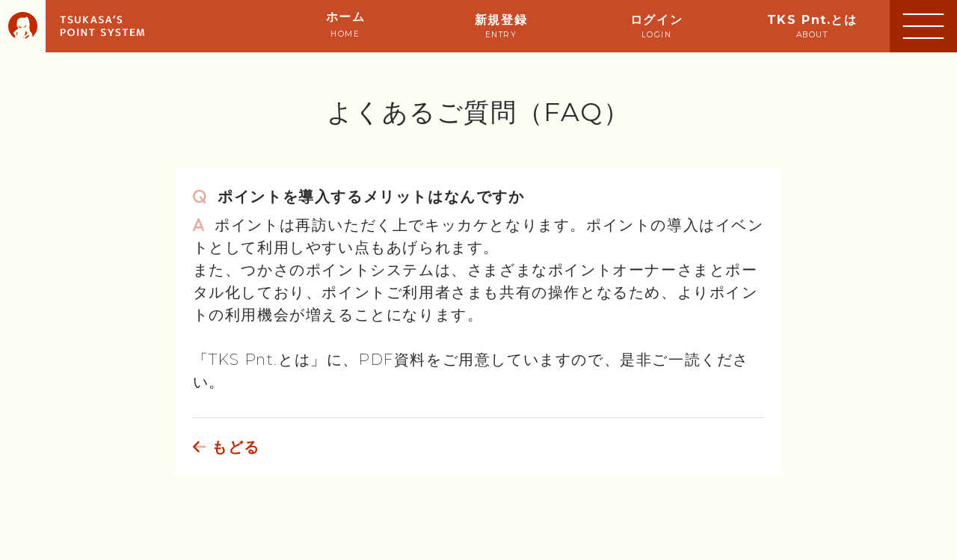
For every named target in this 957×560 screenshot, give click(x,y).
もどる (227, 447)
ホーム (346, 24)
